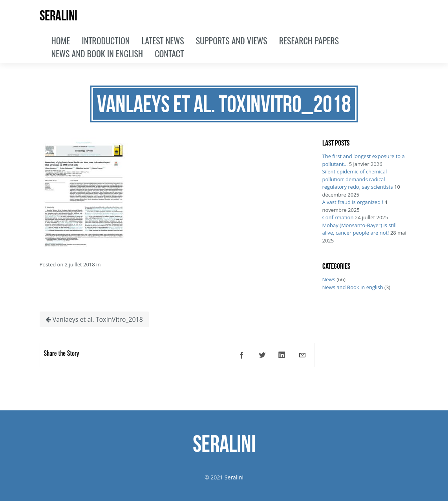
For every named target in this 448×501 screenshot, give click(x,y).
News (329, 279)
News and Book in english (353, 287)
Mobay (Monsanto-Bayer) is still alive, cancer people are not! (359, 229)
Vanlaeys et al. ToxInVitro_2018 (94, 319)
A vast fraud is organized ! (353, 202)
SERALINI (59, 15)
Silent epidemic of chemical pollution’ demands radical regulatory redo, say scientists (358, 179)
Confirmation (338, 217)
